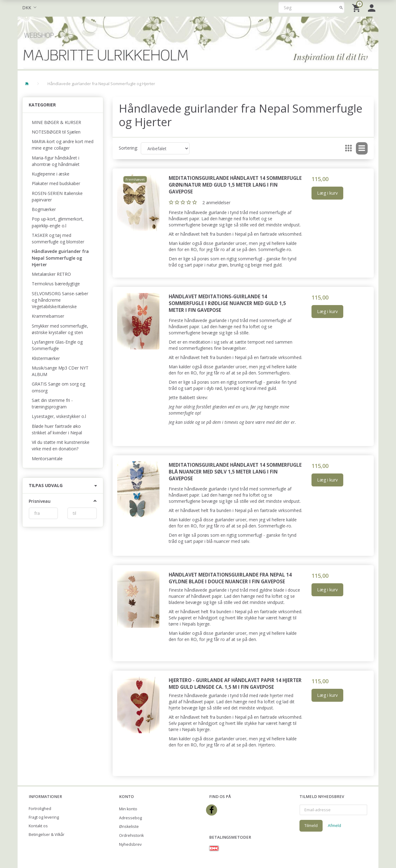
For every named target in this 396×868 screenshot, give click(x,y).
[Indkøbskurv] (357, 8)
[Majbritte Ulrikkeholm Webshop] (198, 42)
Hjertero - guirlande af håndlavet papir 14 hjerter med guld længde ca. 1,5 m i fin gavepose (235, 684)
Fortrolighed (40, 809)
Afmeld (334, 825)
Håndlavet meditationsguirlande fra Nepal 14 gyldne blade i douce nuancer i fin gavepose (230, 578)
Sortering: (128, 148)
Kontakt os (38, 826)
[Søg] (341, 7)
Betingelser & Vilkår (47, 835)
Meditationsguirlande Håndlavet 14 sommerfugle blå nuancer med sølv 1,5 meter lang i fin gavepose (235, 472)
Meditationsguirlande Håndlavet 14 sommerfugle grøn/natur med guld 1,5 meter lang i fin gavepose (235, 185)
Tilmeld (311, 825)
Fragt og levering (44, 817)
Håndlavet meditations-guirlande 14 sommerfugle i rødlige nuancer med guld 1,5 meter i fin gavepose (227, 303)
